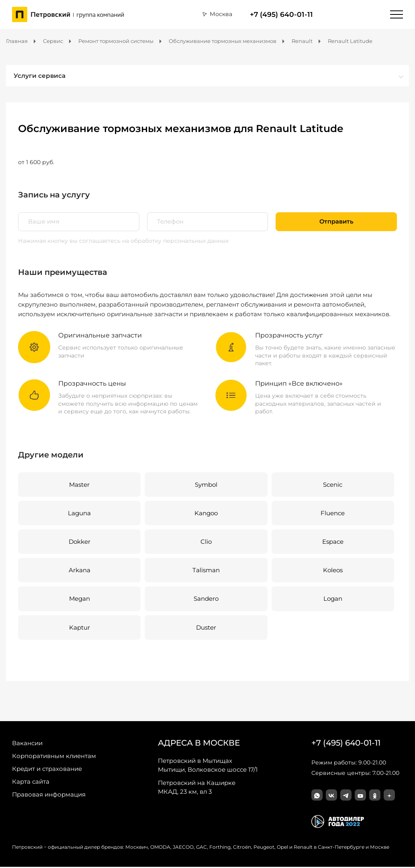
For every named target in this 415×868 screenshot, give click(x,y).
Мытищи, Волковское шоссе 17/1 (208, 766)
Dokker (79, 542)
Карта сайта (31, 783)
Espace (332, 542)
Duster (206, 629)
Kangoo (205, 513)
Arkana (79, 571)
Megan (79, 600)
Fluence (332, 513)
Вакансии (27, 744)
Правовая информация (49, 796)
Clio (205, 542)
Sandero (206, 600)
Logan (332, 600)
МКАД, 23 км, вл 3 (197, 788)
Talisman (205, 571)
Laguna (79, 513)
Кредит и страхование (47, 770)
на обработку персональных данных (175, 241)
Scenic (332, 485)
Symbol (206, 485)
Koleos (332, 571)
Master (79, 485)
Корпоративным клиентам (54, 757)
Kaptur (79, 629)
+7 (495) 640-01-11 (281, 14)
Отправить (336, 222)
